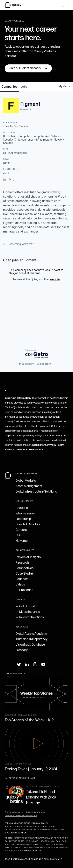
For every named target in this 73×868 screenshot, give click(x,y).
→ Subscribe (24, 590)
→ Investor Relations (30, 617)
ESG (18, 535)
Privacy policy (26, 364)
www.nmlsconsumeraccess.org (24, 851)
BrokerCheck (19, 833)
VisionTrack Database (30, 645)
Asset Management (29, 486)
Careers (21, 530)
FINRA (56, 830)
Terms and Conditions (18, 823)
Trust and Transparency (32, 639)
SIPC (7, 833)
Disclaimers (39, 445)
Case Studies (25, 574)
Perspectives (25, 568)
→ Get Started (25, 606)
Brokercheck (36, 450)
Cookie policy (44, 364)
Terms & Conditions (16, 450)
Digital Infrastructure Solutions (36, 492)
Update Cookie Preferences (21, 816)
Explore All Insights (28, 557)
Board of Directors (28, 524)
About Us (22, 508)
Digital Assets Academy (32, 634)
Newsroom (23, 541)
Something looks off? (18, 284)
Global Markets (26, 481)
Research (22, 563)
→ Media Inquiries (28, 612)
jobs (24, 127)
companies (9, 127)
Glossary (22, 650)
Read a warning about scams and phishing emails (33, 859)
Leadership (23, 519)
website (55, 320)
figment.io (26, 150)
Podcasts (22, 579)
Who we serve (25, 514)
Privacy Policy (55, 445)
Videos (20, 585)
